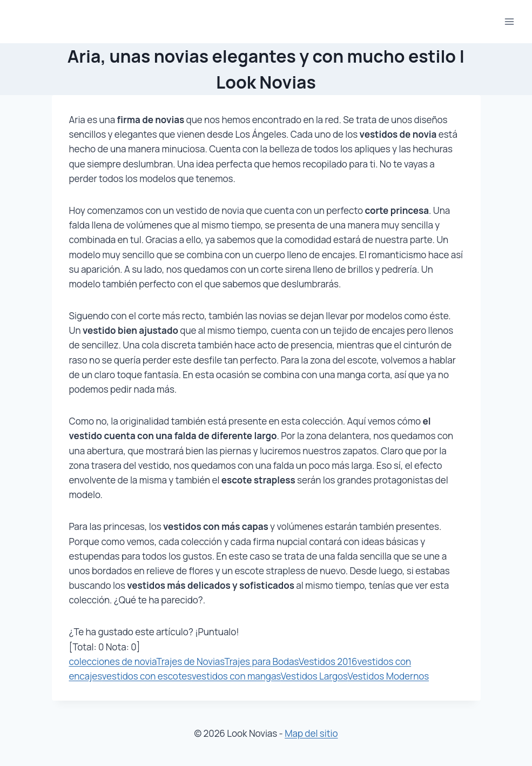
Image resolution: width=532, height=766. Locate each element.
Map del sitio (311, 733)
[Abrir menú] (509, 21)
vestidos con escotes (147, 676)
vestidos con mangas (236, 676)
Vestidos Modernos (388, 676)
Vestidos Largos (314, 676)
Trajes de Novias (190, 661)
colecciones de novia (113, 661)
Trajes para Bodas (261, 661)
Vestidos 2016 (328, 661)
